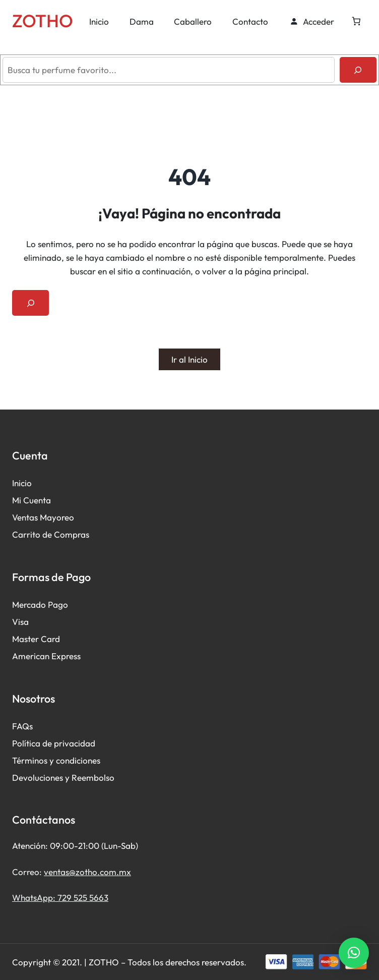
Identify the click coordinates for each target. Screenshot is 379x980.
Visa (20, 622)
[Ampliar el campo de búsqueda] (30, 303)
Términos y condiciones (56, 760)
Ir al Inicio (190, 359)
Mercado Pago (40, 604)
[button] (354, 953)
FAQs (22, 726)
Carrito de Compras (51, 534)
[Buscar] (358, 70)
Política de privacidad (54, 743)
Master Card (36, 639)
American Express (46, 656)
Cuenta (37, 500)
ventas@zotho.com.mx (87, 872)
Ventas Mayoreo (43, 517)
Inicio (22, 483)
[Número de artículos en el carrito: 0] (356, 21)
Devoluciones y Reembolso (63, 777)
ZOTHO (43, 21)
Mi (18, 500)
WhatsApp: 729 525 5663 (60, 898)
